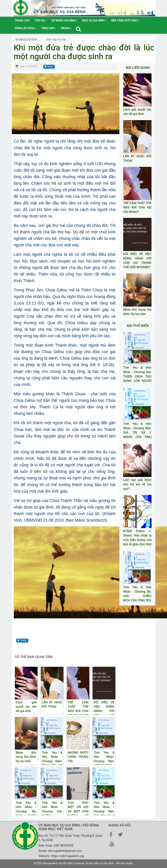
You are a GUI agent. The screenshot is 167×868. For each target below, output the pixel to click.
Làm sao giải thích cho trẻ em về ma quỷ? (137, 484)
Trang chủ (22, 21)
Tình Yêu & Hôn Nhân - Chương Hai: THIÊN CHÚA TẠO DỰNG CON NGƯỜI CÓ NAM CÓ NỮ (137, 376)
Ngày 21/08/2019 (29, 66)
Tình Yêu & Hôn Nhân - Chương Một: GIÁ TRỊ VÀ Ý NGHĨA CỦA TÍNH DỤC (137, 432)
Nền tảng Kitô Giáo (125, 21)
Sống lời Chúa (26, 28)
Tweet (49, 66)
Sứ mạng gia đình (64, 21)
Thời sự (41, 21)
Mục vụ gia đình (94, 21)
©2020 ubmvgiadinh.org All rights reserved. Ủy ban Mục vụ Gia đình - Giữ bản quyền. (83, 863)
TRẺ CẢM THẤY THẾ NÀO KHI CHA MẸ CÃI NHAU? (137, 207)
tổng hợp (49, 28)
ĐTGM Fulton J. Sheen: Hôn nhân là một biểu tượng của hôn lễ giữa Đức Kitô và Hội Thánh (137, 540)
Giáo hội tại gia (56, 39)
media (66, 28)
